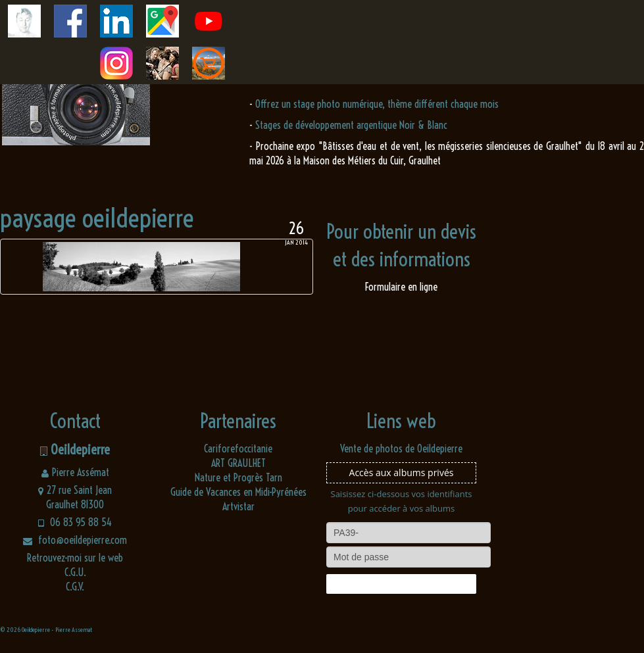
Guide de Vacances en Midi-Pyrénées (238, 492)
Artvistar (238, 506)
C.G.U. (75, 572)
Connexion (401, 584)
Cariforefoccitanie (238, 448)
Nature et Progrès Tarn (238, 477)
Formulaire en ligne (401, 287)
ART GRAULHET (238, 463)
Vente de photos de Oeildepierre (401, 448)
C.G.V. (75, 587)
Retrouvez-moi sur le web (75, 558)
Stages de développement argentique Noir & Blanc (351, 125)
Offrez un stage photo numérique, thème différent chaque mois (377, 104)
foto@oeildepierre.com (75, 540)
